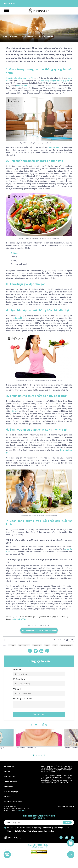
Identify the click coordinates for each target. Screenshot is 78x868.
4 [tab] (42, 756)
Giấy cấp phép (10, 776)
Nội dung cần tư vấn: (22, 699)
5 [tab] (45, 756)
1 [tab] (34, 756)
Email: (8, 823)
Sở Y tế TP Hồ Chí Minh (13, 802)
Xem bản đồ (22, 811)
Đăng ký (67, 822)
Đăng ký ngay (39, 714)
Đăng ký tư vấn (10, 3)
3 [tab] (39, 756)
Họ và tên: (18, 669)
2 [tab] (36, 756)
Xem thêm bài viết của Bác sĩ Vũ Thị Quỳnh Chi (39, 630)
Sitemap (7, 797)
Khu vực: (17, 689)
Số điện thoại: (19, 679)
